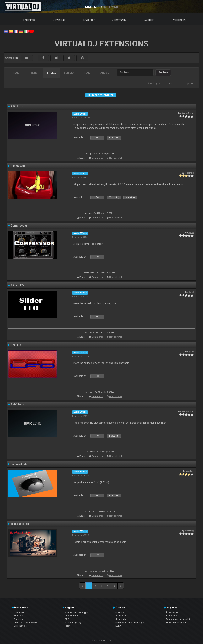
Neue (16, 73)
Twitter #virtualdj (176, 623)
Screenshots (20, 626)
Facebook (172, 612)
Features (18, 619)
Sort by (154, 83)
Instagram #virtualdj (178, 619)
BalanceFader (20, 464)
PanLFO (16, 345)
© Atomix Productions (102, 640)
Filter (172, 83)
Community (119, 20)
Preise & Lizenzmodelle (26, 623)
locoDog (189, 173)
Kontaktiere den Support (77, 612)
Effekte (52, 73)
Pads (87, 73)
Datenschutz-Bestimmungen (130, 623)
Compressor (19, 226)
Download (59, 20)
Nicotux (189, 471)
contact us (121, 616)
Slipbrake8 (18, 166)
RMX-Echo (17, 405)
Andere (105, 73)
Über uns (120, 612)
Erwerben (89, 20)
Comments (97, 158)
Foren (68, 626)
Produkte (29, 20)
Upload (190, 83)
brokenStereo (20, 524)
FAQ (67, 619)
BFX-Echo (17, 106)
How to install (116, 158)
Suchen (163, 72)
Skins (34, 73)
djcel (191, 233)
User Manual (71, 616)
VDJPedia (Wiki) (73, 623)
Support (149, 20)
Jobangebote (122, 619)
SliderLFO (17, 285)
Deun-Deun (187, 113)
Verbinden (179, 20)
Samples (69, 73)
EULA (118, 626)
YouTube (172, 616)
